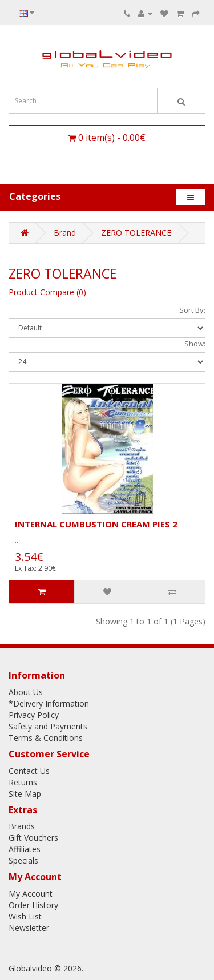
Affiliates (25, 849)
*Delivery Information (49, 703)
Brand (65, 233)
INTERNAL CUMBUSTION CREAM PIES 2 (96, 524)
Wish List (25, 916)
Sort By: (192, 310)
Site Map (25, 794)
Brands (22, 826)
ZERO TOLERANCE (136, 233)
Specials (23, 860)
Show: (195, 344)
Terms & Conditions (46, 738)
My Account (31, 894)
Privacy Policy (34, 715)
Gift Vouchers (33, 838)
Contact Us (29, 771)
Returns (23, 782)
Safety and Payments (48, 726)
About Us (26, 692)
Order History (33, 905)
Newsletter (29, 928)
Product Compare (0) (47, 292)
